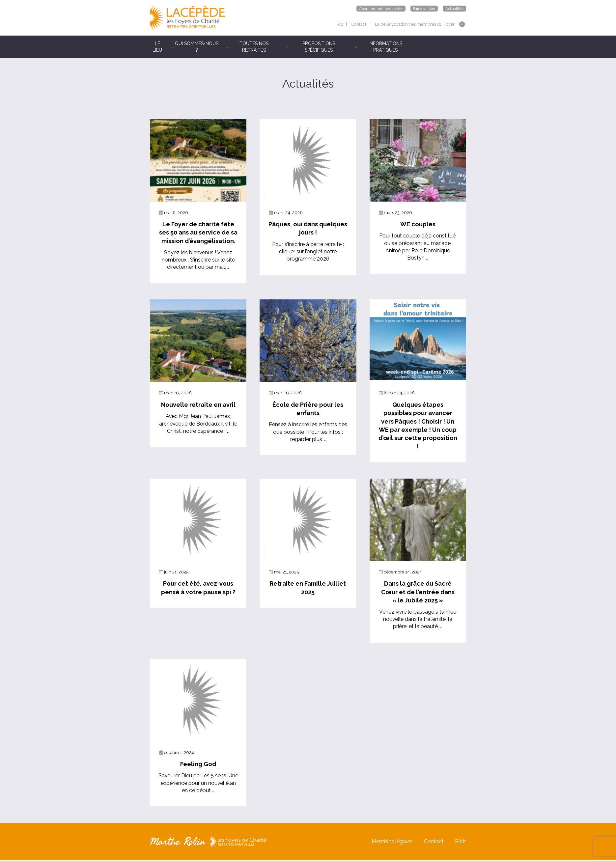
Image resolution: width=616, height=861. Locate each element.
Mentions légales (392, 842)
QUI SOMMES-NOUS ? (197, 47)
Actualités (454, 9)
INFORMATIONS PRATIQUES (385, 47)
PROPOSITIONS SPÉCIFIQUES (319, 47)
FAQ (339, 24)
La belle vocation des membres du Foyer (415, 24)
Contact (359, 24)
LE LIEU (157, 47)
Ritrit (461, 842)
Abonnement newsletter (381, 9)
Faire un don (424, 9)
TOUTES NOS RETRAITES (254, 47)
